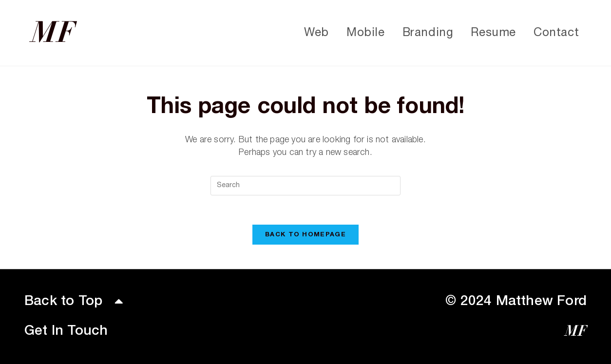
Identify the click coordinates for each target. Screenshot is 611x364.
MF (53, 33)
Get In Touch (66, 331)
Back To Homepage (305, 235)
